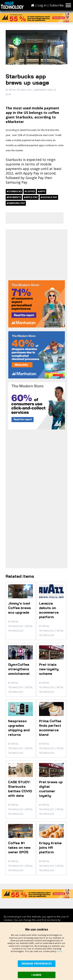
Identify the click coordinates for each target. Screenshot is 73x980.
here (59, 951)
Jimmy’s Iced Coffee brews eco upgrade (20, 608)
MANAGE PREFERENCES (37, 963)
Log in (42, 5)
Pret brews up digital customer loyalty (51, 789)
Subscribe (57, 5)
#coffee (30, 191)
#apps (41, 191)
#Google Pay (49, 197)
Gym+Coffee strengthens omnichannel (19, 669)
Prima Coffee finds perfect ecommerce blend (50, 728)
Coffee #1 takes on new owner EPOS (19, 848)
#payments (14, 197)
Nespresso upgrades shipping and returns (19, 728)
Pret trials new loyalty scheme (49, 669)
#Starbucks (14, 191)
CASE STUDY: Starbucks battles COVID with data (20, 789)
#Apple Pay (31, 197)
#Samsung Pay (16, 203)
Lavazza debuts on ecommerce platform (49, 610)
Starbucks (14, 160)
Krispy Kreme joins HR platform (50, 848)
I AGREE (36, 975)
